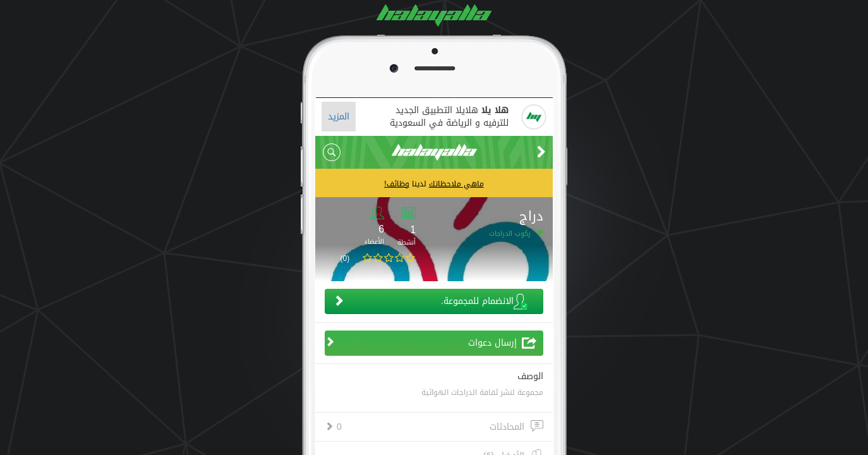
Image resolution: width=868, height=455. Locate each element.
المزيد (339, 117)
